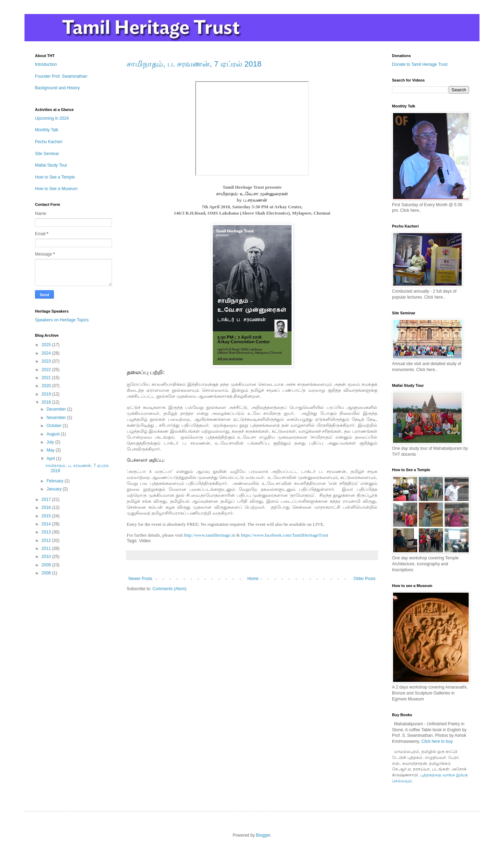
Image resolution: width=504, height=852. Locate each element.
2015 (47, 516)
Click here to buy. (437, 741)
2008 (47, 573)
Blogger (263, 835)
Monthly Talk (47, 130)
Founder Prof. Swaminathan (61, 76)
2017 (47, 500)
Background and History (57, 88)
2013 (47, 532)
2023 (47, 361)
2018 (47, 402)
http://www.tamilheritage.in (210, 535)
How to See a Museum (56, 189)
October (55, 426)
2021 (47, 378)
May (51, 450)
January (55, 489)
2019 (47, 394)
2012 (47, 540)
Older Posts (365, 579)
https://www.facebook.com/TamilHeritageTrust (285, 535)
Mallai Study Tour (51, 165)
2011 (47, 549)
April (51, 459)
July (51, 442)
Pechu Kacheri (49, 142)
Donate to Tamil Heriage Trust (420, 64)
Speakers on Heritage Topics (62, 320)
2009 (47, 565)
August (54, 434)
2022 (47, 370)
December (57, 409)
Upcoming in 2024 (52, 118)
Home (253, 579)
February (55, 481)
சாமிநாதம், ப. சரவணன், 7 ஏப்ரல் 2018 (194, 64)
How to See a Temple (55, 177)
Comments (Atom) (169, 589)
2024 (47, 353)
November (57, 418)
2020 (47, 386)
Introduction (46, 64)
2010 (47, 557)
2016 (47, 508)
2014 (47, 524)
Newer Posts (140, 579)
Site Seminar (47, 154)
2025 (47, 345)
